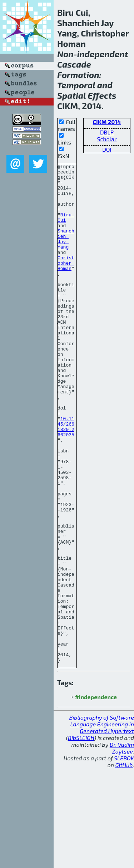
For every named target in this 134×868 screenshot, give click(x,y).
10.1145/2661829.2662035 (66, 480)
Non (65, 54)
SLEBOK (124, 858)
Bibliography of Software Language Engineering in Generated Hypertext (101, 824)
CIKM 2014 (107, 122)
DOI (107, 149)
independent (103, 54)
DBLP (107, 132)
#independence (96, 797)
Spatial (71, 95)
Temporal (76, 85)
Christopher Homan (66, 283)
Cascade (74, 64)
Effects (102, 95)
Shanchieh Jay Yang (66, 254)
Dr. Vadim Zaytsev (122, 848)
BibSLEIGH (81, 837)
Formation (78, 75)
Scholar (107, 139)
